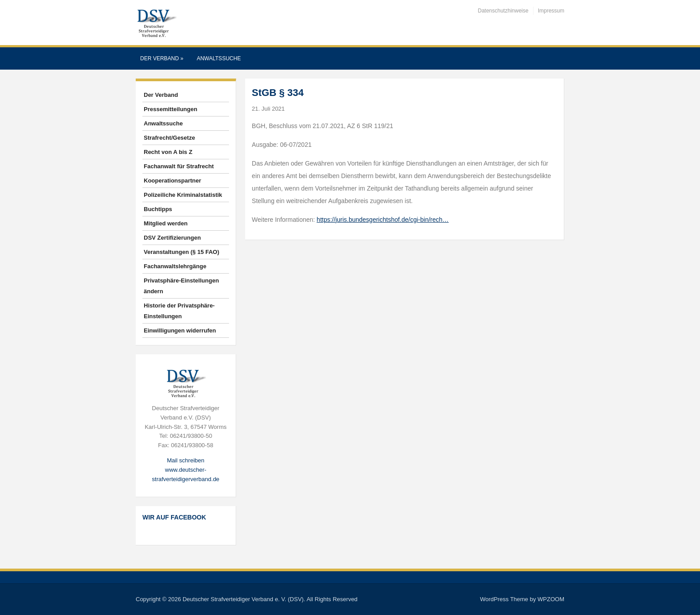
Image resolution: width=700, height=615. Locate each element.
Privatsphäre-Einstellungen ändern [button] (181, 286)
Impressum (551, 11)
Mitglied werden (166, 223)
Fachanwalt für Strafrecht (179, 166)
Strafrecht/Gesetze (169, 138)
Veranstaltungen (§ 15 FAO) (181, 252)
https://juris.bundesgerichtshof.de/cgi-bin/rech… (383, 220)
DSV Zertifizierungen (172, 238)
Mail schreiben (186, 460)
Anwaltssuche (219, 58)
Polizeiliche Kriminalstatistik (183, 195)
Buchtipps (158, 209)
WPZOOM (551, 599)
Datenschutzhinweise (503, 11)
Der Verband (162, 58)
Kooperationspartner (173, 181)
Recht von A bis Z (168, 152)
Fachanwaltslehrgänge (175, 266)
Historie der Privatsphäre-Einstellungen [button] (179, 311)
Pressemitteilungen (171, 109)
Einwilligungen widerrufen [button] (180, 330)
